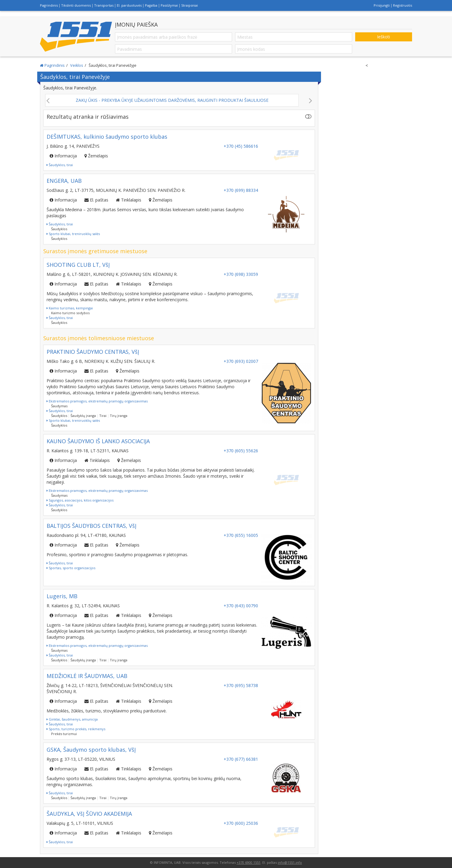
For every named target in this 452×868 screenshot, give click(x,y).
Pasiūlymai (169, 5)
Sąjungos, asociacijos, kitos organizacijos (80, 500)
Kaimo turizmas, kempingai (70, 308)
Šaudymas (59, 406)
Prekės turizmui (64, 734)
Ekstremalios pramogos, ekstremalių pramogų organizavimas (97, 401)
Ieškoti (383, 37)
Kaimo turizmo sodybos (70, 313)
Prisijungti (382, 5)
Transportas (104, 5)
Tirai (103, 416)
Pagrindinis (49, 5)
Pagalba (151, 5)
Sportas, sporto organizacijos (71, 568)
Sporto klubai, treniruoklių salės (73, 234)
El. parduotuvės (129, 5)
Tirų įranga (119, 416)
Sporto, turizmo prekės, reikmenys (76, 729)
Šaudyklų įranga (83, 416)
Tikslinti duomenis (76, 5)
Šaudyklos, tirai (60, 165)
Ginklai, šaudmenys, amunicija (72, 719)
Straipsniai (190, 5)
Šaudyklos (59, 229)
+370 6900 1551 (249, 862)
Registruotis (403, 5)
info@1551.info (290, 862)
